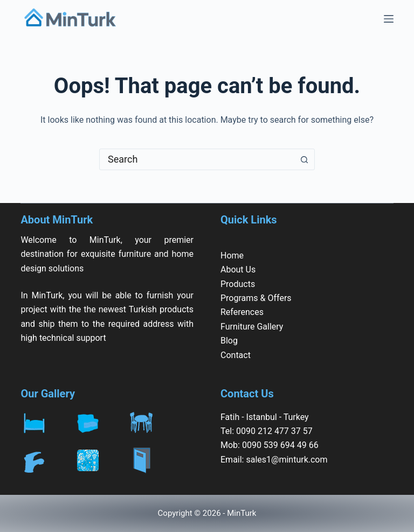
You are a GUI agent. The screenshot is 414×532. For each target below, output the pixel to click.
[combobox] (197, 159)
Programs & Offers (256, 298)
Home (232, 255)
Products (238, 284)
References (242, 312)
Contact (236, 355)
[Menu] (389, 19)
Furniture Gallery (252, 327)
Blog (229, 341)
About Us (238, 269)
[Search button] (304, 159)
